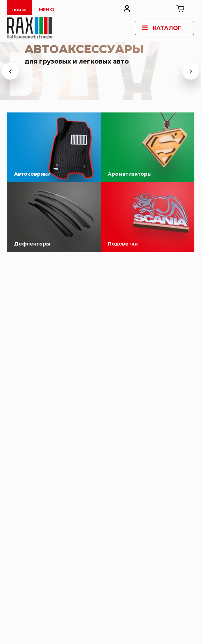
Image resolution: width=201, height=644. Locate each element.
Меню (46, 9)
